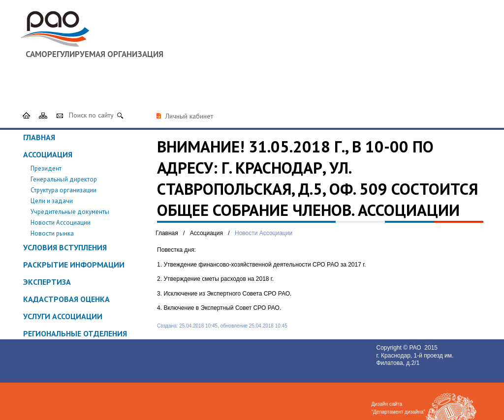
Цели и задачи (52, 201)
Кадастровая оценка (66, 299)
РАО (416, 348)
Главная (39, 137)
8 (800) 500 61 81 (450, 79)
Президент (46, 168)
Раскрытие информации (74, 265)
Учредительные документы (70, 212)
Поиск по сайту (91, 115)
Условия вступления (65, 247)
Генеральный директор (64, 179)
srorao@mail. (372, 88)
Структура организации (63, 190)
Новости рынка (52, 233)
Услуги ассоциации (63, 316)
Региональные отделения (75, 333)
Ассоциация (48, 154)
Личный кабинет (189, 116)
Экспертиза (47, 282)
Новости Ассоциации (61, 223)
